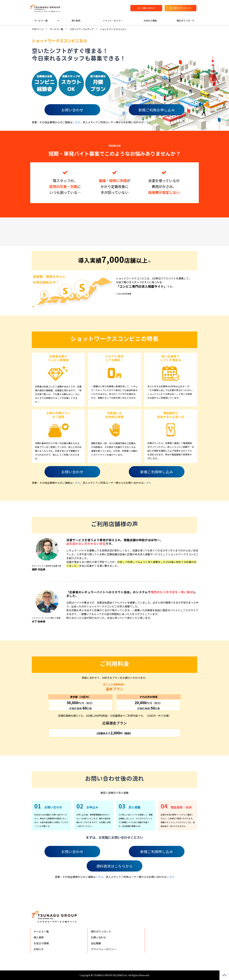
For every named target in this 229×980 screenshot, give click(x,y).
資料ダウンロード (182, 8)
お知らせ (39, 949)
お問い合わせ (148, 8)
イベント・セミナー (113, 21)
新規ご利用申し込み (157, 472)
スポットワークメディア (82, 29)
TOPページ (38, 29)
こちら (76, 122)
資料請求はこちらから (115, 866)
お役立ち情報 (150, 21)
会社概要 (96, 943)
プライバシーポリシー (104, 949)
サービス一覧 (41, 21)
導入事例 (76, 21)
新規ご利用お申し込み (157, 110)
